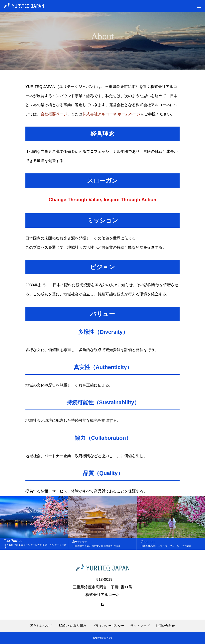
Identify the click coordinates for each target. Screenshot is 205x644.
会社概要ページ (54, 114)
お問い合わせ (165, 626)
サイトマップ (140, 626)
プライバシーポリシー (108, 626)
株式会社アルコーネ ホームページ (112, 114)
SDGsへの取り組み (73, 626)
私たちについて (41, 626)
